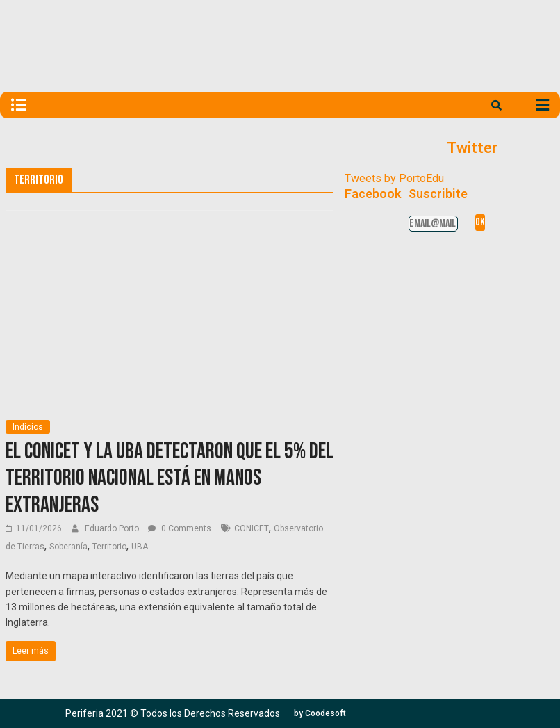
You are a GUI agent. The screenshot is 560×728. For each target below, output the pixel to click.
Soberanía (68, 547)
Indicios (28, 427)
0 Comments (180, 528)
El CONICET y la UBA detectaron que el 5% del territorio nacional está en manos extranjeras (170, 478)
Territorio (109, 547)
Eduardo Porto (113, 528)
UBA (140, 547)
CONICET (252, 528)
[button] (320, 713)
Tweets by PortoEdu (394, 178)
